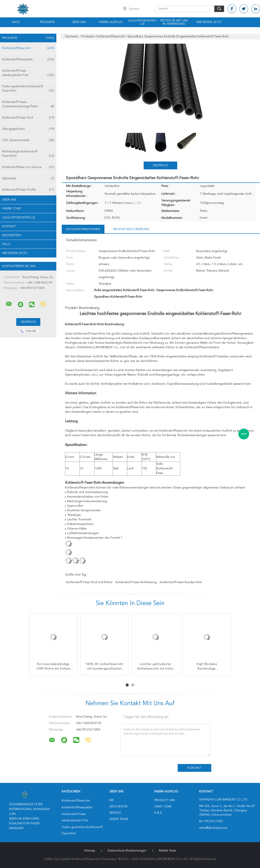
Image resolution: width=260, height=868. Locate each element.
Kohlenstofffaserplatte (28, 59)
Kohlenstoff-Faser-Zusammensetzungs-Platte (28, 105)
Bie (112, 800)
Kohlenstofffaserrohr (28, 48)
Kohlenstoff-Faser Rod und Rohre (89, 582)
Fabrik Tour (11, 209)
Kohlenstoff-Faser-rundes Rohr (181, 582)
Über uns (79, 22)
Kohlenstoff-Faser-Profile (28, 190)
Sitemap (89, 851)
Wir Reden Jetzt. (209, 22)
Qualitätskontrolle (142, 22)
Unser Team (119, 819)
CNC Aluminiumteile (28, 140)
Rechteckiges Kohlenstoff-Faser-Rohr (28, 154)
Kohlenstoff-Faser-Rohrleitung (136, 582)
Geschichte (119, 807)
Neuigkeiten (11, 235)
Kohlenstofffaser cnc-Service (28, 167)
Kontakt (9, 226)
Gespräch (160, 165)
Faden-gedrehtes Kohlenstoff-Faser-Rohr (28, 89)
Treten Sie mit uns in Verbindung (174, 22)
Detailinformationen (83, 229)
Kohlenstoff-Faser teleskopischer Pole (28, 73)
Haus (16, 22)
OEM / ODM (163, 807)
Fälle (6, 244)
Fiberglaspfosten (28, 129)
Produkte (47, 22)
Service (115, 813)
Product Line (165, 800)
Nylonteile (28, 178)
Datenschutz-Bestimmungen (127, 851)
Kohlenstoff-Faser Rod (28, 118)
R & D (158, 813)
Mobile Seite (168, 851)
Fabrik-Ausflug (111, 22)
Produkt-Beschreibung (131, 229)
